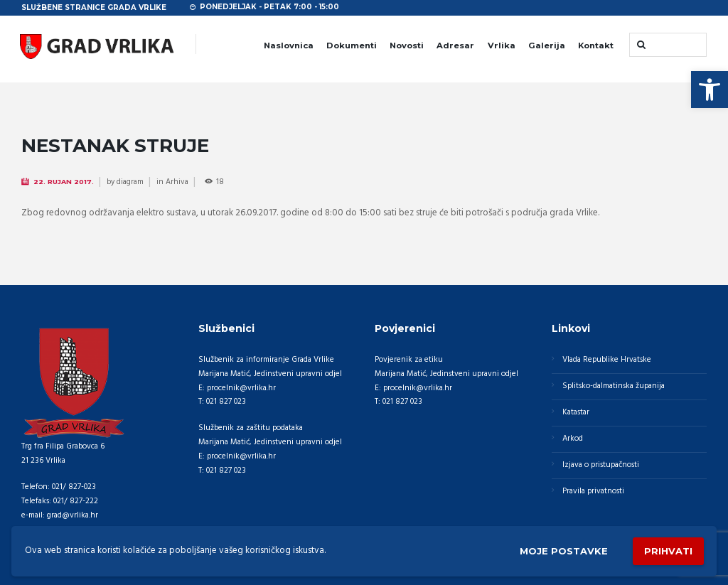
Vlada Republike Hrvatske (607, 360)
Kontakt (596, 45)
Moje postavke (564, 551)
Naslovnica (289, 45)
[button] (710, 90)
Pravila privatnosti (593, 491)
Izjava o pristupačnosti (601, 465)
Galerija (547, 45)
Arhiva (177, 182)
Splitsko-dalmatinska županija (614, 386)
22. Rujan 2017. (64, 182)
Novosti (407, 45)
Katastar (576, 412)
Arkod (573, 439)
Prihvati (668, 551)
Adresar (455, 45)
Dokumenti (352, 45)
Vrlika (502, 45)
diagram (130, 182)
